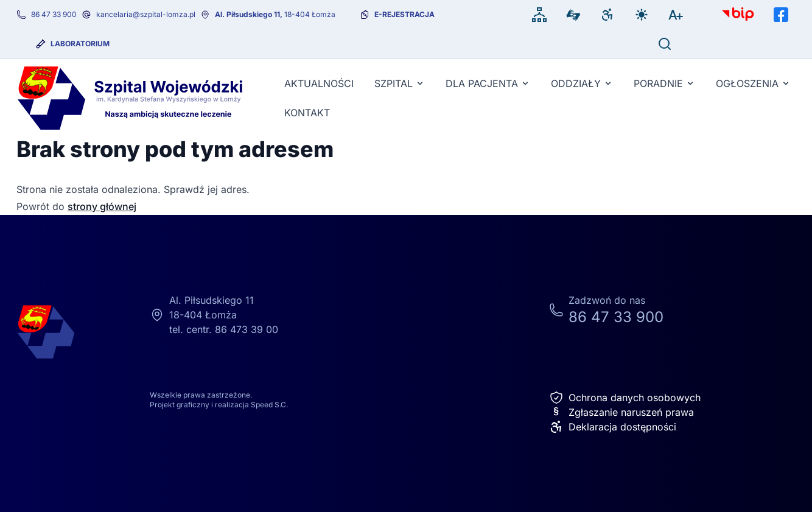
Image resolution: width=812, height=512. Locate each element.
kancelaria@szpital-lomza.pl (146, 14)
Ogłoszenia (753, 83)
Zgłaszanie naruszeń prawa (621, 412)
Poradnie (664, 83)
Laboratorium (80, 44)
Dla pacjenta (488, 83)
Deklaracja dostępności (613, 427)
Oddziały (582, 83)
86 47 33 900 (54, 14)
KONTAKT (307, 113)
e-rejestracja (404, 14)
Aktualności (319, 83)
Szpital (400, 83)
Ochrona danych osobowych (625, 398)
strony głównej (102, 206)
